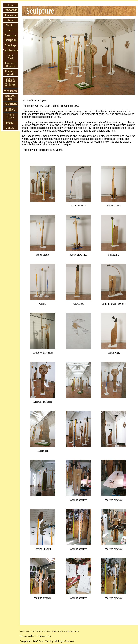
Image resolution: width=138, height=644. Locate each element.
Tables (33, 631)
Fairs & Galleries (46, 631)
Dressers (22, 631)
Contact (76, 631)
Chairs (28, 631)
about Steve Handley (66, 631)
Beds (38, 631)
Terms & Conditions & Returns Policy (35, 636)
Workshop (55, 631)
